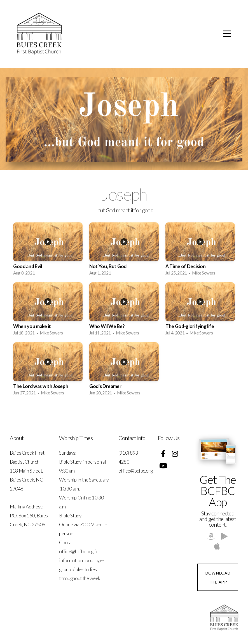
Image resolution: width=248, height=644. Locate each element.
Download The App (218, 577)
